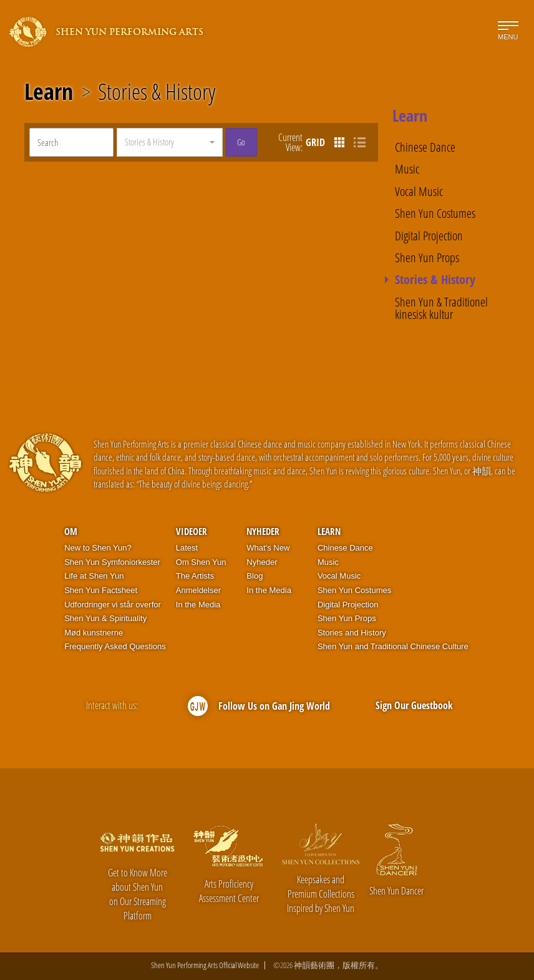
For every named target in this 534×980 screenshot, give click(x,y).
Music (407, 169)
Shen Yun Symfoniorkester (112, 562)
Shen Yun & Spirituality (105, 618)
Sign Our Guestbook (414, 705)
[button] (170, 142)
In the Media (198, 605)
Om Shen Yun (201, 562)
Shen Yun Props (427, 257)
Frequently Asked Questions (115, 646)
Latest (187, 548)
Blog (255, 576)
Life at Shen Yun (94, 576)
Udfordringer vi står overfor (113, 605)
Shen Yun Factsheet (101, 590)
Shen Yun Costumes (435, 213)
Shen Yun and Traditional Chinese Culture (393, 646)
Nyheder (263, 531)
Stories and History (352, 633)
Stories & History (157, 92)
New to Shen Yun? (98, 548)
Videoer (192, 531)
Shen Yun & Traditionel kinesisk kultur (441, 308)
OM (71, 531)
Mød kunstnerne (94, 633)
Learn (49, 92)
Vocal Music (419, 191)
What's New (268, 548)
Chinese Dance (425, 147)
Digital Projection (429, 235)
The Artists (195, 576)
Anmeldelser (198, 590)
